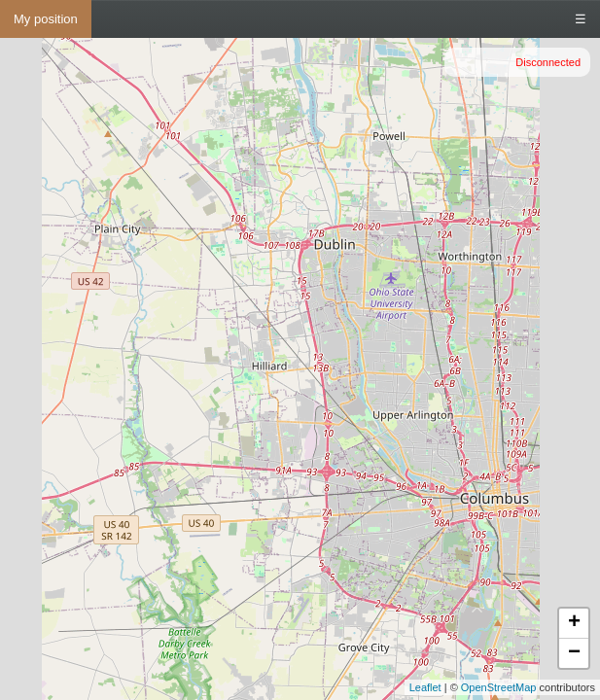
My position (46, 19)
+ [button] (574, 623)
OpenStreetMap (499, 687)
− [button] (574, 653)
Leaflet (425, 687)
